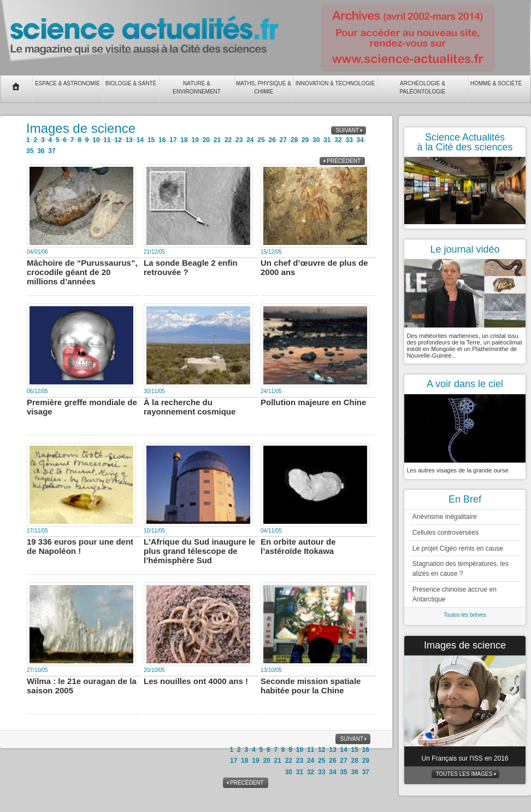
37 (52, 151)
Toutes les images (464, 774)
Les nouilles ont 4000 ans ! (196, 681)
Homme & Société (496, 83)
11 (107, 140)
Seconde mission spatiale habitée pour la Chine (311, 686)
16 (162, 140)
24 (250, 140)
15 (151, 140)
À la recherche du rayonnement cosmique (190, 407)
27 (283, 140)
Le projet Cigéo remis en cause (458, 548)
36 (41, 151)
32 (338, 140)
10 (96, 140)
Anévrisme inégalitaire (445, 517)
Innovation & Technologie (335, 83)
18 (184, 140)
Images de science (465, 645)
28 (294, 140)
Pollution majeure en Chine (313, 402)
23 (239, 140)
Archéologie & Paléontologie (422, 87)
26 (272, 140)
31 (327, 140)
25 (261, 140)
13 (129, 140)
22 (228, 140)
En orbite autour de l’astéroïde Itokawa (298, 546)
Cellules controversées (446, 533)
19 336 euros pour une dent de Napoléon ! (80, 546)
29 (305, 140)
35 (30, 151)
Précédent (344, 161)
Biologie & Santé (131, 83)
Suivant (347, 130)
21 (217, 140)
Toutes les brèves (465, 615)
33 (349, 140)
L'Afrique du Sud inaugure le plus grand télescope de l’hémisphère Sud (199, 551)
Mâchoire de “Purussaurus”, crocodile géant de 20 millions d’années (82, 272)
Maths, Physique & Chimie (264, 87)
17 (173, 140)
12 (118, 140)
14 (140, 140)
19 (195, 140)
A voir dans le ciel (465, 384)
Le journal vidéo (465, 249)
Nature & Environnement (197, 87)
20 (206, 140)
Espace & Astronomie (67, 83)
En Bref (465, 499)
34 (360, 140)
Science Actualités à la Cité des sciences (465, 142)
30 (316, 140)
